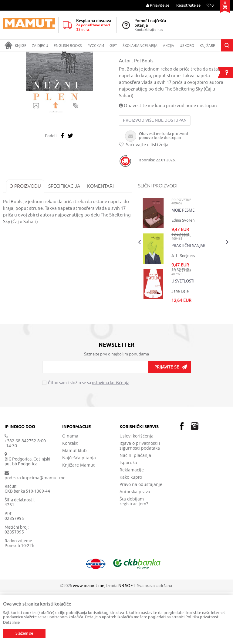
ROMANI (81, 55)
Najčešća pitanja (79, 510)
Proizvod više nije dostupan (155, 172)
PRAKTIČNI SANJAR (188, 298)
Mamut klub (74, 503)
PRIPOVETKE (142, 55)
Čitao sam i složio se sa (89, 435)
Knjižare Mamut (78, 517)
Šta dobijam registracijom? (134, 553)
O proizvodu (25, 238)
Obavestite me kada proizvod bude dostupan (168, 158)
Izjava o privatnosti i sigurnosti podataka (140, 498)
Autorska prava (135, 544)
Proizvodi (28, 55)
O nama (70, 488)
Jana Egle (180, 343)
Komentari (100, 238)
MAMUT (10, 55)
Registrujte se (188, 5)
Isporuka (128, 515)
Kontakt (70, 495)
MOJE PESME (183, 262)
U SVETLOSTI (183, 333)
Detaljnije (11, 622)
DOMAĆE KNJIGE (55, 55)
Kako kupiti (131, 529)
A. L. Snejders (183, 308)
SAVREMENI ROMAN (110, 55)
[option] (59, 126)
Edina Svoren (183, 272)
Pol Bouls (144, 113)
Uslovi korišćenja (137, 488)
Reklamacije (132, 522)
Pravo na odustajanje (141, 537)
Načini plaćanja (135, 507)
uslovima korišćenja (111, 435)
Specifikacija (64, 238)
